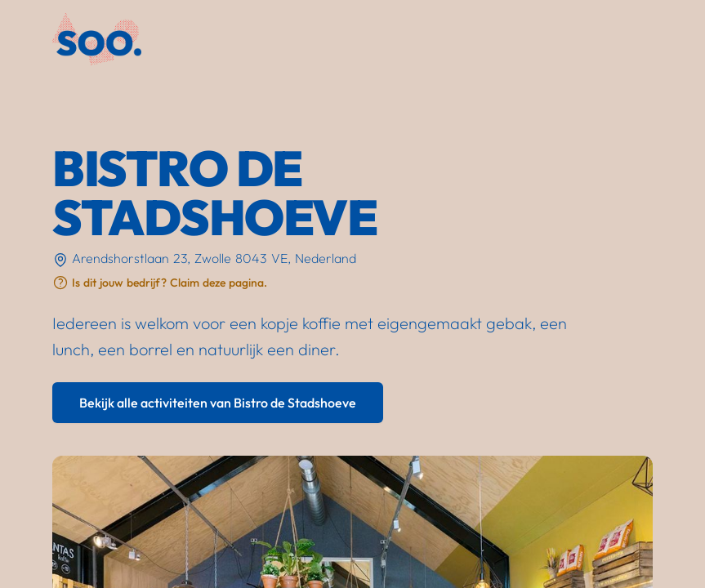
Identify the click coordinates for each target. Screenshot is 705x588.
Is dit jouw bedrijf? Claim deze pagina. (170, 283)
